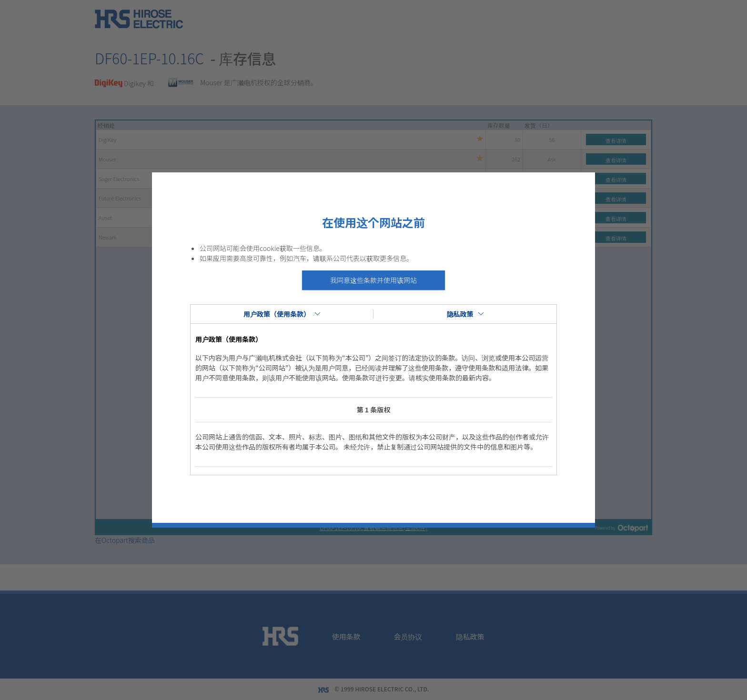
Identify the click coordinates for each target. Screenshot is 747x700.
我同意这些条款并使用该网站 (373, 280)
